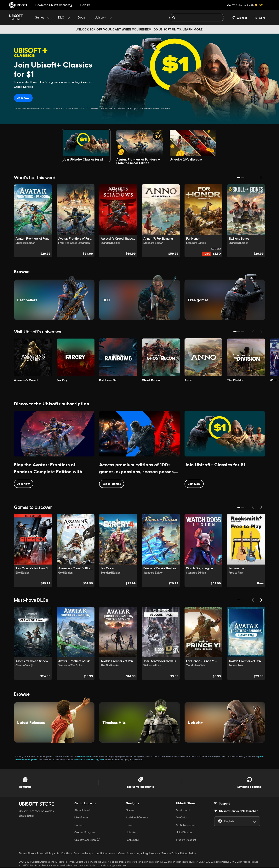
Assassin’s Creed (82, 760)
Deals (129, 826)
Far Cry (95, 760)
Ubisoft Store (85, 757)
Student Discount (186, 841)
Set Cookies (63, 854)
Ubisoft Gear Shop (87, 841)
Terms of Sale (169, 854)
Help (85, 5)
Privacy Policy (45, 854)
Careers (79, 826)
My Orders (182, 819)
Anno (102, 760)
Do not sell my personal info (90, 854)
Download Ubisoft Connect (54, 5)
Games (130, 811)
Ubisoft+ (131, 833)
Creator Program (85, 833)
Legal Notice (151, 854)
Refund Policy (188, 854)
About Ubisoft (83, 811)
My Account (183, 811)
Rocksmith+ (132, 841)
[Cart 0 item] (260, 18)
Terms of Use (26, 854)
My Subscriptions (186, 826)
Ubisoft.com (81, 819)
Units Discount (184, 833)
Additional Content (137, 819)
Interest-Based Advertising (124, 854)
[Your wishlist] (240, 18)
